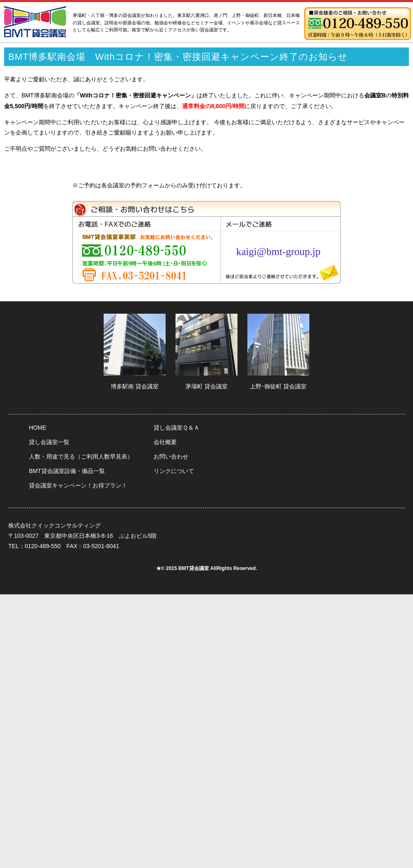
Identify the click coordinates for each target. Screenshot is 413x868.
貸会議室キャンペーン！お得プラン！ (78, 485)
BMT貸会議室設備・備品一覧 (67, 471)
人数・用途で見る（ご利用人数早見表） (81, 456)
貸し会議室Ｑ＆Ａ (177, 428)
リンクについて (174, 471)
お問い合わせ (171, 456)
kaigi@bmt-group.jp (278, 252)
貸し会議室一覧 (49, 442)
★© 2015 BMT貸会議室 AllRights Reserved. (207, 568)
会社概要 (165, 442)
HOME (38, 428)
